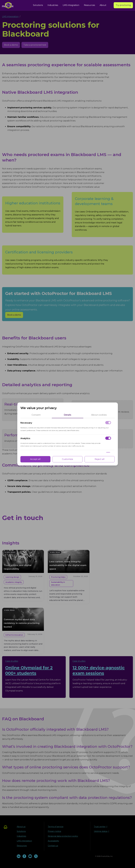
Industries (53, 5)
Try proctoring (123, 5)
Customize (67, 459)
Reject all (100, 459)
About (103, 5)
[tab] (36, 415)
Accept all (35, 459)
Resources (89, 5)
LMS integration (71, 5)
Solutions (38, 5)
